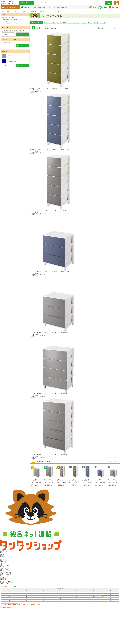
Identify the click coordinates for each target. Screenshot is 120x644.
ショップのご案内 (4, 566)
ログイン (2, 553)
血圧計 (90, 23)
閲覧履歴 (2, 554)
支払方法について (4, 567)
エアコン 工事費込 (50, 23)
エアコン (96, 23)
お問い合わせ (3, 579)
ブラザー (84, 23)
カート (2, 558)
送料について (3, 568)
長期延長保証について (6, 575)
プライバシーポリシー (6, 581)
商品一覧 (9, 11)
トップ (2, 11)
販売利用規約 (3, 580)
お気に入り (3, 555)
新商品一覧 (3, 562)
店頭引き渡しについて (6, 573)
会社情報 (2, 577)
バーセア (103, 23)
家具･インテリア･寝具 (19, 11)
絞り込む (23, 34)
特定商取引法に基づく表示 (7, 582)
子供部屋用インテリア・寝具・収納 (36, 11)
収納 (49, 11)
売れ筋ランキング (4, 563)
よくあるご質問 (4, 570)
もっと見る (113, 461)
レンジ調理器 (61, 23)
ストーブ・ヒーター (73, 23)
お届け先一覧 (3, 557)
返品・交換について (5, 571)
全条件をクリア (8, 34)
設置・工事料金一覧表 (6, 572)
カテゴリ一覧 (3, 561)
